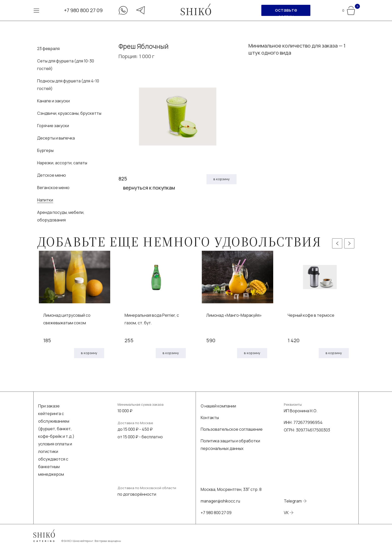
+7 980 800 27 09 (83, 10)
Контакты (210, 418)
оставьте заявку (286, 11)
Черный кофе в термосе (311, 315)
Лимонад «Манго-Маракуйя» (234, 315)
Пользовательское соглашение (232, 429)
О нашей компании (218, 406)
